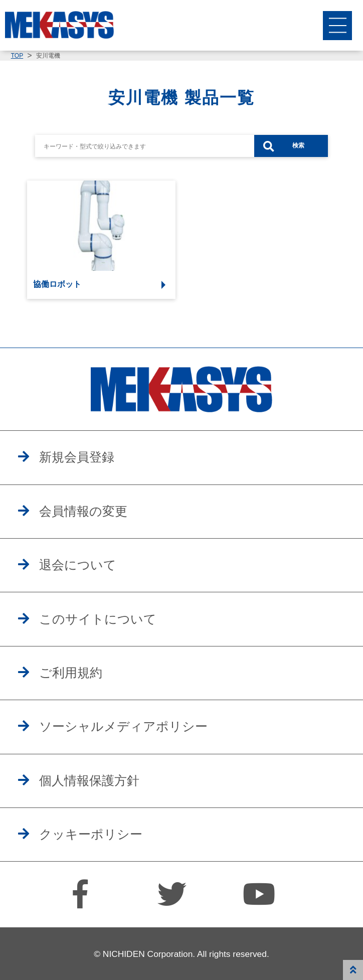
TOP (17, 56)
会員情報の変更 (83, 511)
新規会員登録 (77, 457)
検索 (298, 145)
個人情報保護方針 (89, 780)
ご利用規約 (71, 673)
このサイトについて (98, 619)
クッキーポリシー (91, 834)
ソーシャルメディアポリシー (123, 726)
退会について (78, 565)
